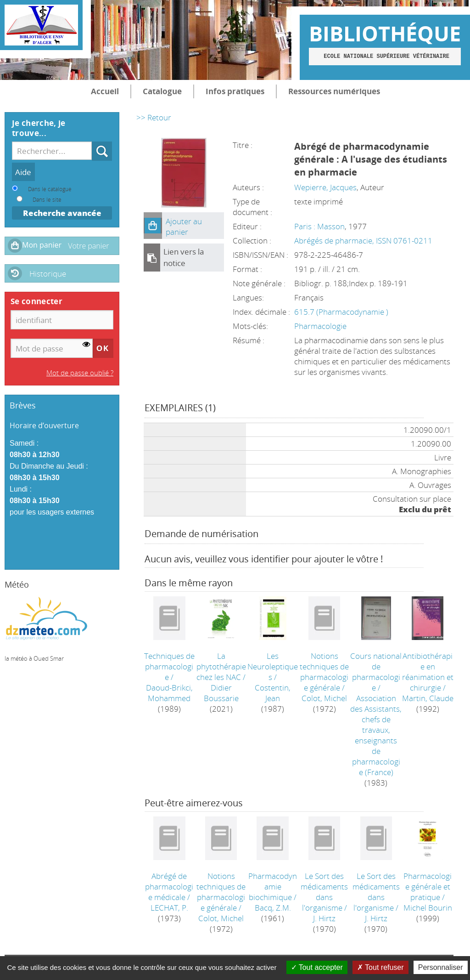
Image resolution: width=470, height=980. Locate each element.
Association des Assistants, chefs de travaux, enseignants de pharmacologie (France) (376, 735)
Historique (48, 274)
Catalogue (162, 91)
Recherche (92, 142)
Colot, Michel (324, 698)
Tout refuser (380, 967)
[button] (153, 226)
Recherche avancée (62, 213)
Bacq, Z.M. (273, 908)
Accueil (105, 91)
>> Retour (154, 117)
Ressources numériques (334, 91)
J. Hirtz (324, 918)
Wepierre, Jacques (325, 187)
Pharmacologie (320, 326)
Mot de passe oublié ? (80, 373)
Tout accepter (317, 967)
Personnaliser (441, 967)
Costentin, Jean (273, 693)
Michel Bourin (428, 908)
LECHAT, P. (169, 908)
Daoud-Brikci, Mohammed (169, 693)
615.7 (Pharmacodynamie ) (341, 312)
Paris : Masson (319, 226)
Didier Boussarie (221, 693)
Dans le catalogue (50, 189)
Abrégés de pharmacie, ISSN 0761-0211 (363, 241)
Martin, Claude (428, 698)
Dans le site (47, 199)
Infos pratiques (235, 91)
